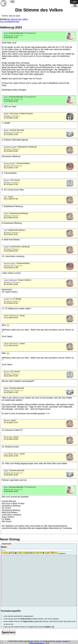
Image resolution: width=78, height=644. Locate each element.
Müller (6, 114)
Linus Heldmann (10, 280)
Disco (6, 213)
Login (12, 2)
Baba (6, 130)
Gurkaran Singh (10, 147)
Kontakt (65, 641)
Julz (5, 230)
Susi (5, 33)
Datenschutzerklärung (37, 643)
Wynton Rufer (9, 163)
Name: (4, 547)
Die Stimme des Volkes (18, 19)
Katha (6, 247)
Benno (6, 180)
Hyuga (6, 299)
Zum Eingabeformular (10, 21)
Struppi (59, 641)
